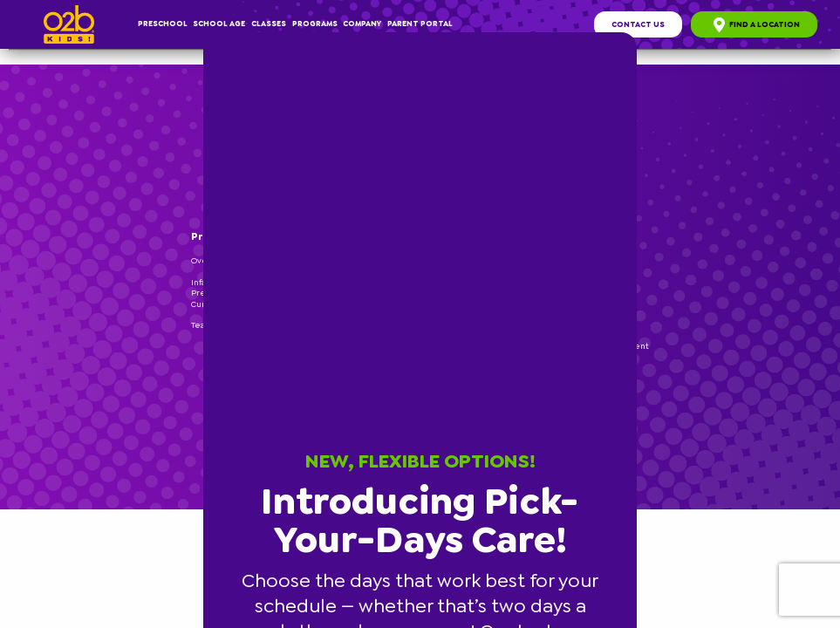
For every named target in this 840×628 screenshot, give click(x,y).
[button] (634, 35)
